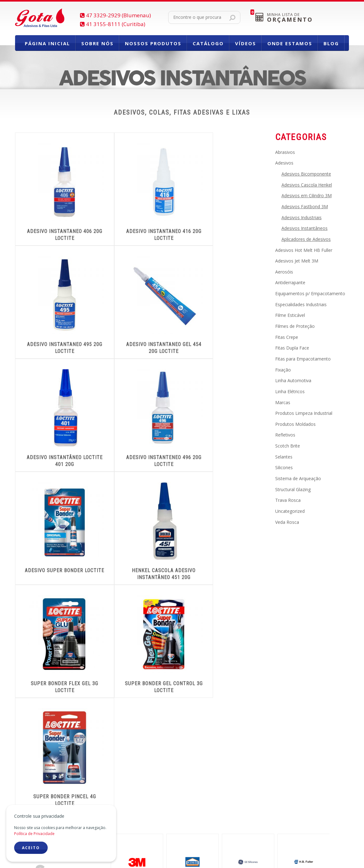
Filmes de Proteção (295, 326)
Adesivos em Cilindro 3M (307, 195)
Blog (331, 43)
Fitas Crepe (287, 337)
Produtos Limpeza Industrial (304, 413)
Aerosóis (284, 272)
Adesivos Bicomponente (306, 174)
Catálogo (208, 43)
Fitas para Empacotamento (303, 359)
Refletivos (285, 435)
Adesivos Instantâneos (305, 228)
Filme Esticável (290, 315)
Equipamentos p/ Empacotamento (310, 293)
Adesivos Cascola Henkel (307, 185)
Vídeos (246, 43)
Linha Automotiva (293, 380)
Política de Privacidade (34, 834)
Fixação (283, 370)
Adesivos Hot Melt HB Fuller (304, 250)
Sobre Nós (97, 43)
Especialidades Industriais (301, 304)
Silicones (284, 467)
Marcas (283, 402)
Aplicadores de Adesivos (306, 239)
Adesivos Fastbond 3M (305, 206)
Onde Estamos (290, 43)
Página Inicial (47, 43)
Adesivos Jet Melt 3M (297, 261)
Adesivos (284, 163)
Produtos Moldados (295, 424)
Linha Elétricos (290, 391)
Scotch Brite (288, 446)
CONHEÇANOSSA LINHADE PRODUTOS (277, 706)
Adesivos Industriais (302, 217)
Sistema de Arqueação (298, 478)
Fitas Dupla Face (292, 348)
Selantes (284, 457)
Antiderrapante (290, 282)
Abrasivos (285, 152)
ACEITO (31, 848)
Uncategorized (290, 511)
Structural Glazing (293, 489)
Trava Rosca (288, 500)
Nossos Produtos (153, 43)
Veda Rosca (287, 522)
